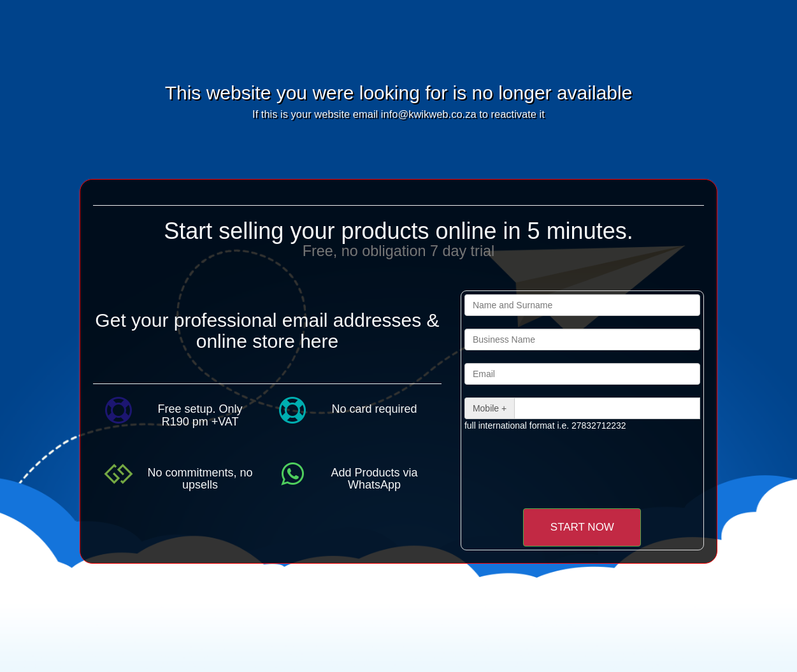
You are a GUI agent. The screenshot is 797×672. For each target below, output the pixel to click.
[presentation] (571, 469)
